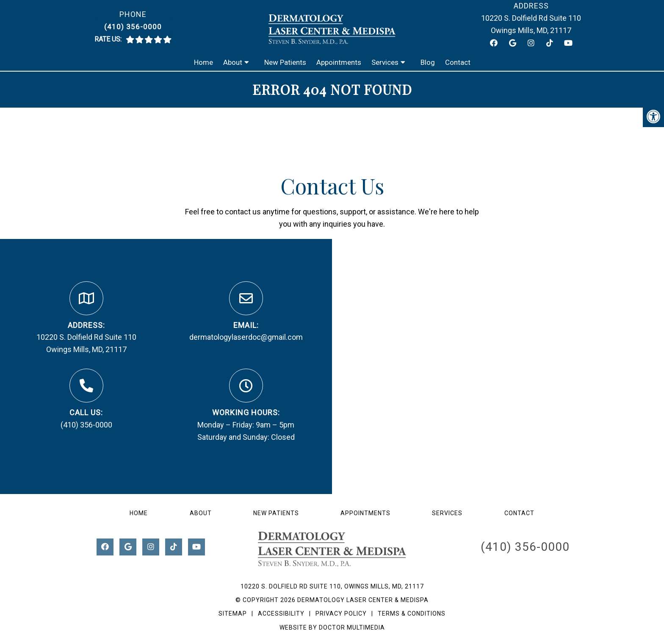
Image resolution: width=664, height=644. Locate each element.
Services (385, 62)
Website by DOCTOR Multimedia (332, 627)
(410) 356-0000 (133, 27)
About (233, 62)
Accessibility (281, 613)
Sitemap (233, 613)
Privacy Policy (342, 613)
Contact (458, 62)
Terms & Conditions (412, 613)
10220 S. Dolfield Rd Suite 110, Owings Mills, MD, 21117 (332, 586)
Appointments (339, 62)
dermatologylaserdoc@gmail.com (246, 337)
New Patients (285, 62)
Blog (428, 62)
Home (203, 62)
